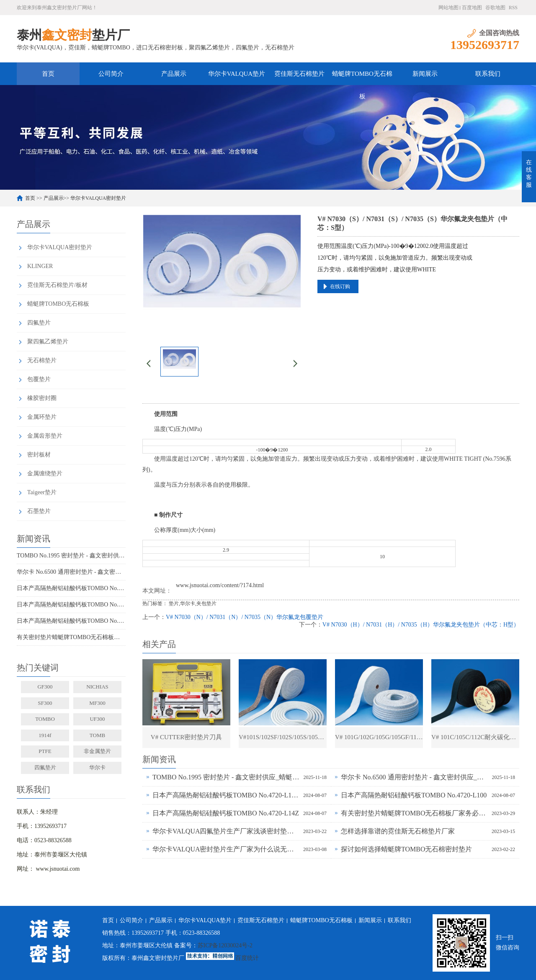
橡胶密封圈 (42, 398)
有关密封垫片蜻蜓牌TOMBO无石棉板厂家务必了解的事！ (71, 637)
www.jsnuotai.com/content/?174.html (220, 585)
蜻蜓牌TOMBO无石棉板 (362, 78)
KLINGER (40, 266)
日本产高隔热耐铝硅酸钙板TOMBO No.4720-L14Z (71, 621)
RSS (513, 8)
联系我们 (488, 74)
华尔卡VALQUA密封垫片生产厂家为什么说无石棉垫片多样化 (226, 849)
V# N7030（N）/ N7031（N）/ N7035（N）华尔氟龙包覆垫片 (245, 617)
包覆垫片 (39, 379)
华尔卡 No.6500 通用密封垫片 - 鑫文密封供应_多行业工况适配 (71, 572)
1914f (45, 735)
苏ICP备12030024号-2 (225, 945)
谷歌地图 (495, 8)
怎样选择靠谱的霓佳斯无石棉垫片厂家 (398, 831)
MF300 (97, 703)
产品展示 (174, 74)
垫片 (174, 603)
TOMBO (45, 719)
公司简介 (111, 74)
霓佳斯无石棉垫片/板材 (57, 285)
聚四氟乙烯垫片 (48, 342)
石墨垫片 (39, 511)
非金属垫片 (97, 751)
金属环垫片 (42, 417)
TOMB (97, 735)
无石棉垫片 (42, 360)
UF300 (97, 719)
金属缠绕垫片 (45, 473)
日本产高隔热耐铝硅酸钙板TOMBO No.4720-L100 (71, 605)
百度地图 (472, 8)
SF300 (45, 703)
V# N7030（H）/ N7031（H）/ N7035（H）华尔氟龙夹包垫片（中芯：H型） (421, 625)
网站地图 (448, 8)
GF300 (45, 687)
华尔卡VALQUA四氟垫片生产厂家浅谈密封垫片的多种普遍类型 (226, 831)
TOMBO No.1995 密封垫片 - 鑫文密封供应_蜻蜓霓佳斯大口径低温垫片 (71, 556)
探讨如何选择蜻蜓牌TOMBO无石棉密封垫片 (407, 849)
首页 (48, 74)
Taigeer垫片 (42, 492)
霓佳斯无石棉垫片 (299, 74)
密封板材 (39, 455)
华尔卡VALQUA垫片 (237, 74)
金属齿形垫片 (45, 436)
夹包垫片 (206, 603)
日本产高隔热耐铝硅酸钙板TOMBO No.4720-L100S (71, 588)
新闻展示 (425, 74)
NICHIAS (97, 687)
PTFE (45, 751)
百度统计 (247, 958)
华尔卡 (97, 767)
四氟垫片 (39, 323)
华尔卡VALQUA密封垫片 (98, 198)
